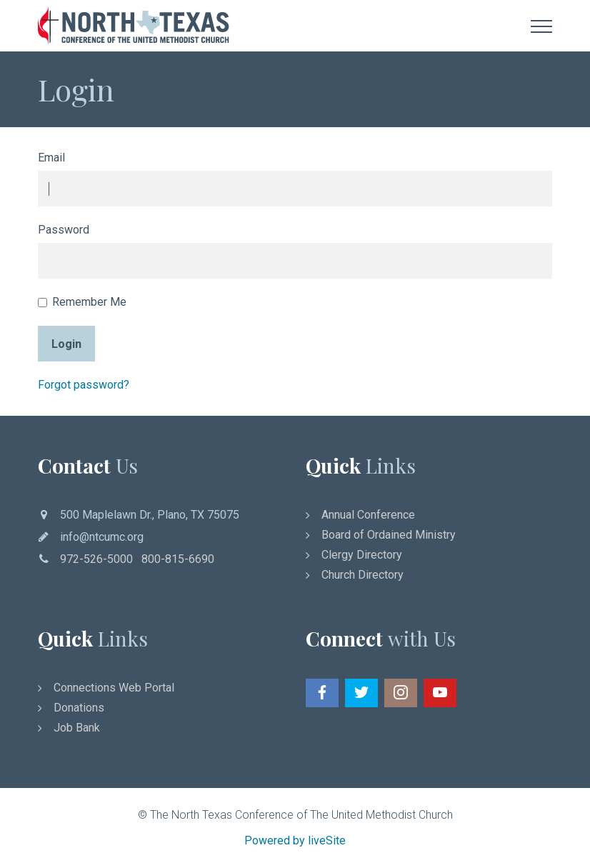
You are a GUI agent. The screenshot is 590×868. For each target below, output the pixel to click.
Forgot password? (84, 385)
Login (66, 344)
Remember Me (82, 302)
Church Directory (362, 575)
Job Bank (77, 728)
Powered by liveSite (295, 840)
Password (64, 230)
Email (51, 158)
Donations (79, 708)
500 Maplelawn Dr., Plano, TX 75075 (150, 515)
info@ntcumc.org (102, 537)
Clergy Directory (362, 555)
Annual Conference (368, 515)
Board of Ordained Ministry (389, 535)
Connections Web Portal (114, 688)
